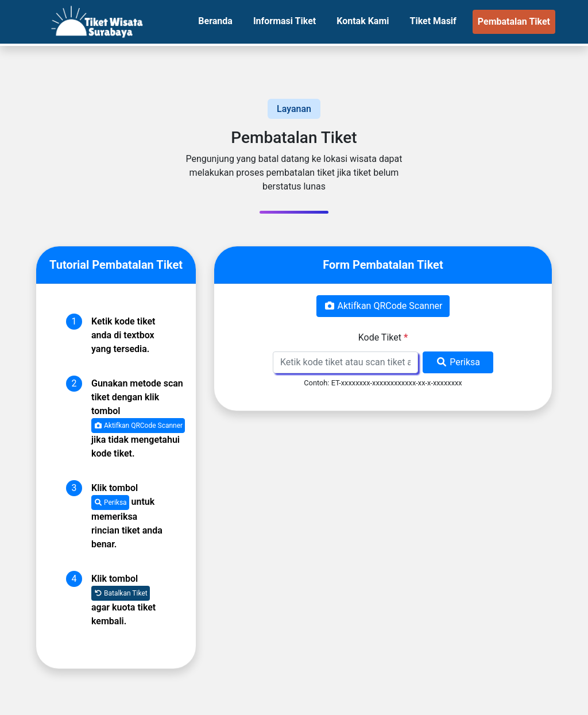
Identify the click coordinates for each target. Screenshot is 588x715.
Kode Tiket (383, 337)
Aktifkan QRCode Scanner (138, 426)
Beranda (215, 21)
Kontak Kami (363, 21)
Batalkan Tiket (121, 593)
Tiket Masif (433, 21)
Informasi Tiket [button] (285, 21)
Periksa (110, 503)
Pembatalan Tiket (514, 22)
